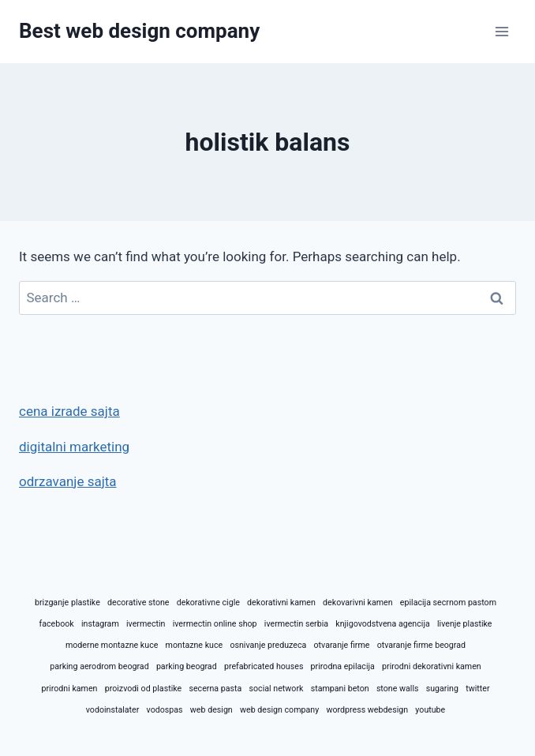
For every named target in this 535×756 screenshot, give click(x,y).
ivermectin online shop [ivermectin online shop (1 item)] (215, 624)
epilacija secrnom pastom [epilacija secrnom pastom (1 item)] (448, 603)
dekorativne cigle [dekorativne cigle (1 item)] (208, 603)
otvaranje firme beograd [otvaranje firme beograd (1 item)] (421, 645)
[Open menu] (501, 31)
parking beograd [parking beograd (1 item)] (187, 666)
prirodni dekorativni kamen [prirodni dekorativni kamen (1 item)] (432, 666)
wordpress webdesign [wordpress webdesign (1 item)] (367, 710)
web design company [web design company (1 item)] (279, 710)
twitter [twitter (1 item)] (477, 689)
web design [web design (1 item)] (211, 710)
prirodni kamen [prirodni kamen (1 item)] (70, 689)
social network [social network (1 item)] (277, 689)
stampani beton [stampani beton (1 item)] (340, 689)
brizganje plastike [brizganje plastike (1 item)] (67, 603)
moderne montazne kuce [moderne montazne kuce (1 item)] (112, 645)
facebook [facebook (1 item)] (56, 624)
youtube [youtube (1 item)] (430, 710)
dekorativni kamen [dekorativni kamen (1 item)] (281, 603)
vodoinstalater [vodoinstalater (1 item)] (113, 710)
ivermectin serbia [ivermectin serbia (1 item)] (296, 624)
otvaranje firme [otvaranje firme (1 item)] (342, 645)
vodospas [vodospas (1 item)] (165, 710)
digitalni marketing (74, 447)
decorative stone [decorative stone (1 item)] (138, 603)
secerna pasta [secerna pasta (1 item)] (215, 689)
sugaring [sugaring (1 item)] (442, 689)
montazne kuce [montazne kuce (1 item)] (195, 645)
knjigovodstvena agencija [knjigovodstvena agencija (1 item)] (382, 624)
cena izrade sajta (69, 411)
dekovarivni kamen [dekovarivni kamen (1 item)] (358, 603)
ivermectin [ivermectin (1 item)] (146, 624)
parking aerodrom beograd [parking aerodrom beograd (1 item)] (99, 666)
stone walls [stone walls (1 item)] (398, 689)
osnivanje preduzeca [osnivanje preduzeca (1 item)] (268, 645)
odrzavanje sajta (68, 481)
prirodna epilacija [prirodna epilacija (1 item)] (343, 666)
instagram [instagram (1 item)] (100, 624)
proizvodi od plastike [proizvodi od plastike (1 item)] (143, 689)
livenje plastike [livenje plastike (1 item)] (465, 624)
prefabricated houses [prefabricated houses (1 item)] (264, 666)
